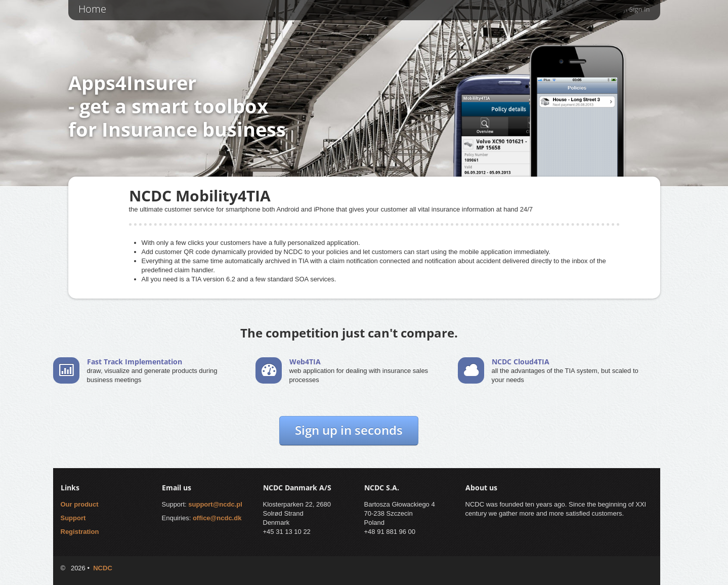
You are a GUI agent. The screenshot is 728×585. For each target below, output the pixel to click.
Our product (80, 504)
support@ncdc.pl (215, 504)
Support (73, 518)
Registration (80, 532)
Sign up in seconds (349, 430)
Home (92, 9)
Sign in (639, 9)
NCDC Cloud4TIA (521, 362)
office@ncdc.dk (217, 518)
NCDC (103, 568)
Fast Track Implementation (135, 362)
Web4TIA (305, 362)
